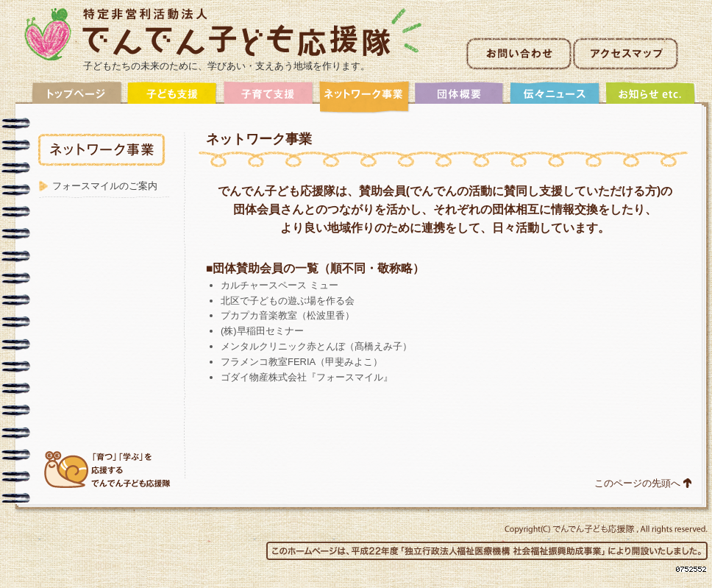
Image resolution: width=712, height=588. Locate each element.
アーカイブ (651, 98)
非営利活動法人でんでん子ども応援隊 (223, 34)
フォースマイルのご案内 (105, 186)
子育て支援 (268, 98)
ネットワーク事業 (364, 98)
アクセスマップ (626, 54)
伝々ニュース (555, 98)
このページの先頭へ (637, 483)
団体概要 (460, 98)
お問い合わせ (519, 54)
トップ (77, 98)
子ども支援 (173, 98)
